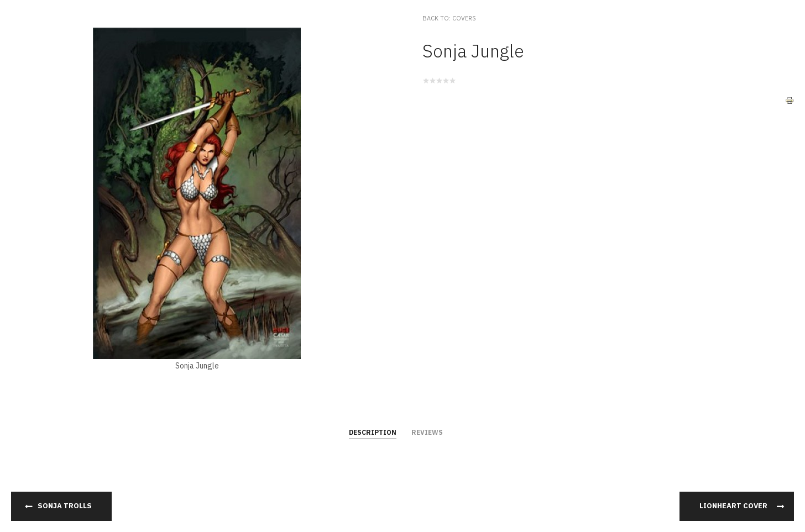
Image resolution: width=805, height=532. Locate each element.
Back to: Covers (449, 18)
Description (373, 432)
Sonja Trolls (65, 506)
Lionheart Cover (733, 506)
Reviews (427, 432)
